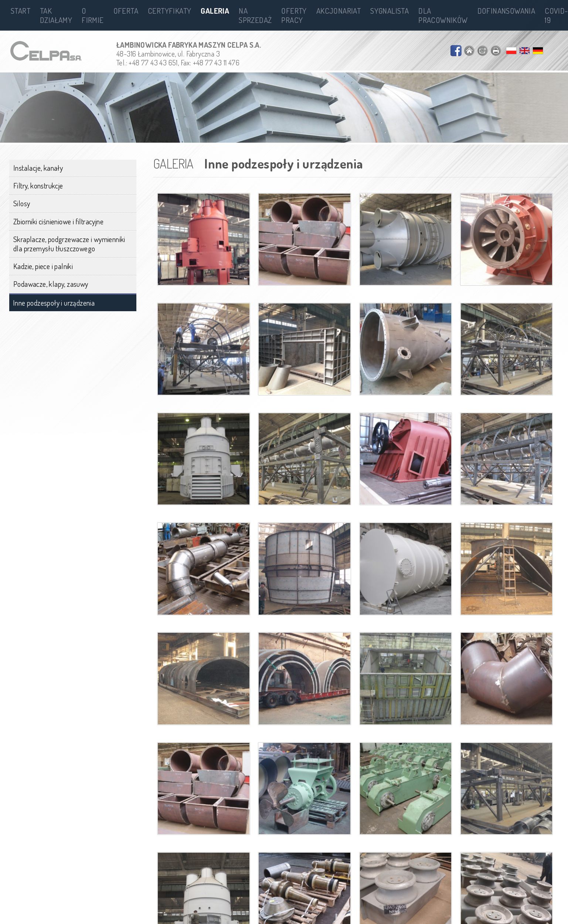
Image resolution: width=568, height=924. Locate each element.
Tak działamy (56, 15)
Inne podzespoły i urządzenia (54, 303)
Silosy (22, 203)
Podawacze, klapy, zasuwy (51, 284)
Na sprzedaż (255, 15)
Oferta (126, 11)
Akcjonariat (339, 11)
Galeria (215, 11)
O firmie (93, 15)
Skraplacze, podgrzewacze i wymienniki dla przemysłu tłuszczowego (69, 244)
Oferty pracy (294, 15)
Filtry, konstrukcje (38, 186)
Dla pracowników (443, 15)
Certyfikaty (169, 11)
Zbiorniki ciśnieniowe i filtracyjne (58, 221)
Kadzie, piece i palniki (43, 266)
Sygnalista (390, 11)
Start (21, 11)
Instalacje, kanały (38, 168)
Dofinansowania (506, 11)
